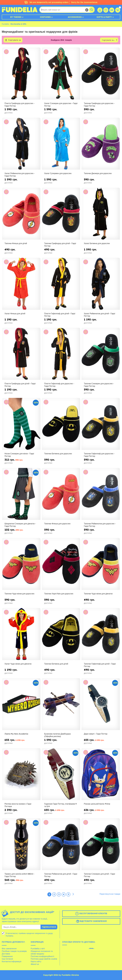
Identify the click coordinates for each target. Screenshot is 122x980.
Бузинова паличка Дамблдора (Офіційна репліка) (57, 735)
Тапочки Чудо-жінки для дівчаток (98, 594)
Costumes (45, 17)
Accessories (75, 17)
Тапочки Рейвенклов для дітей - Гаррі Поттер (61, 875)
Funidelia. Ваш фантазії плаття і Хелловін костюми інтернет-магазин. (20, 10)
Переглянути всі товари (110, 894)
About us (35, 964)
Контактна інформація (12, 961)
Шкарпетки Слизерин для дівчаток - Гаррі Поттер (20, 525)
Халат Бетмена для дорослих (97, 243)
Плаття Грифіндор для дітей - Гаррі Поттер (20, 385)
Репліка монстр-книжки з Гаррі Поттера (18, 805)
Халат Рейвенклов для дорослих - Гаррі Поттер (20, 175)
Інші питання (7, 959)
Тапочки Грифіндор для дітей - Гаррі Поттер (60, 245)
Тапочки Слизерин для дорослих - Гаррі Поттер (99, 385)
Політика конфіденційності (42, 956)
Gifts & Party (104, 17)
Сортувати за (15, 40)
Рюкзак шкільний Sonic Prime (97, 804)
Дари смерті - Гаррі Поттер (96, 734)
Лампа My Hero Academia (16, 734)
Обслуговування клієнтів (91, 914)
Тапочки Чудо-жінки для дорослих (19, 594)
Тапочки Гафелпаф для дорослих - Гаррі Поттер (99, 455)
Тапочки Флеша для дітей (16, 243)
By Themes (16, 17)
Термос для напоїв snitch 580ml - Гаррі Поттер (19, 875)
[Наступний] (73, 894)
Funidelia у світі (38, 949)
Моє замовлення (9, 949)
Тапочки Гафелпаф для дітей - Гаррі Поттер (100, 665)
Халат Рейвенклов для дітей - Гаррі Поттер (99, 315)
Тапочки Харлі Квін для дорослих (59, 594)
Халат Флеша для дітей (15, 313)
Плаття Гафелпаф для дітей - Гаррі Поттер (60, 315)
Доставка (6, 954)
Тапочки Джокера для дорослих (98, 173)
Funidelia (5, 24)
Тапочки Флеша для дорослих (57, 524)
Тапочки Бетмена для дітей (56, 664)
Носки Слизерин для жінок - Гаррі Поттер (19, 455)
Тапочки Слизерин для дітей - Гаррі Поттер (99, 875)
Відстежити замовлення (91, 921)
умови (50, 933)
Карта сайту (36, 961)
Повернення (7, 956)
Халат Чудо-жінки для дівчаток (18, 664)
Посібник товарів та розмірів (14, 951)
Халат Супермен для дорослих (58, 173)
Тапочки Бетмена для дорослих (58, 454)
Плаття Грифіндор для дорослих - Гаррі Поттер (19, 105)
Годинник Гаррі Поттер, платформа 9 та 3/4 (60, 805)
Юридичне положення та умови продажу (42, 952)
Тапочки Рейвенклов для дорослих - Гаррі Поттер (100, 525)
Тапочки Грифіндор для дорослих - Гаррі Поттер (99, 105)
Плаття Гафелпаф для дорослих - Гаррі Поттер (59, 385)
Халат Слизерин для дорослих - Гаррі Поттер (61, 105)
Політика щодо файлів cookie (44, 959)
